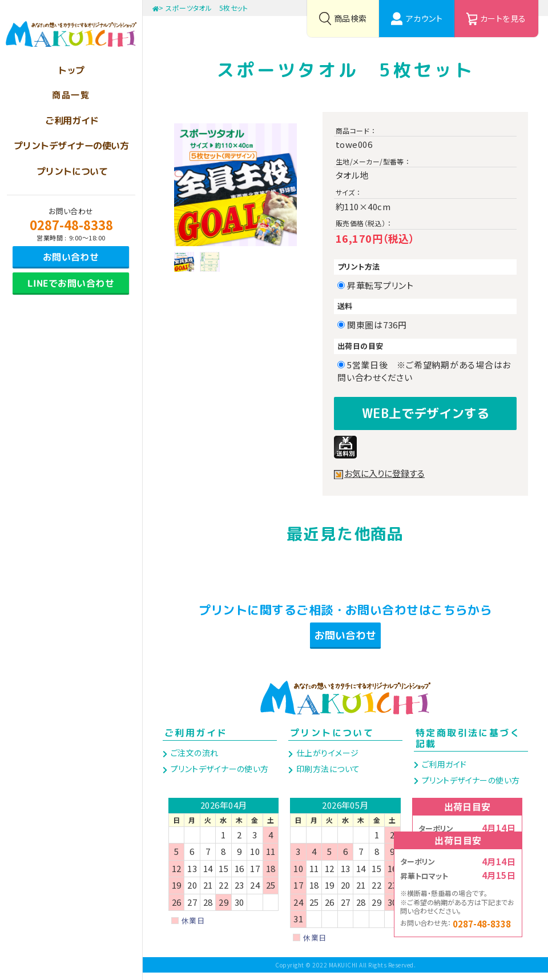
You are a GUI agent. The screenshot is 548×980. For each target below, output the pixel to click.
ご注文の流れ (193, 760)
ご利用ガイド (196, 740)
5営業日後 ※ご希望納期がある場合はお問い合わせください (424, 371)
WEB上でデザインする (425, 411)
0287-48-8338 (71, 224)
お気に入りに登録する (387, 470)
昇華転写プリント (384, 285)
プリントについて (332, 740)
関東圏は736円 (381, 325)
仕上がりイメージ (326, 760)
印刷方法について (327, 776)
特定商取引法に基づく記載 (468, 746)
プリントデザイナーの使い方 (218, 776)
